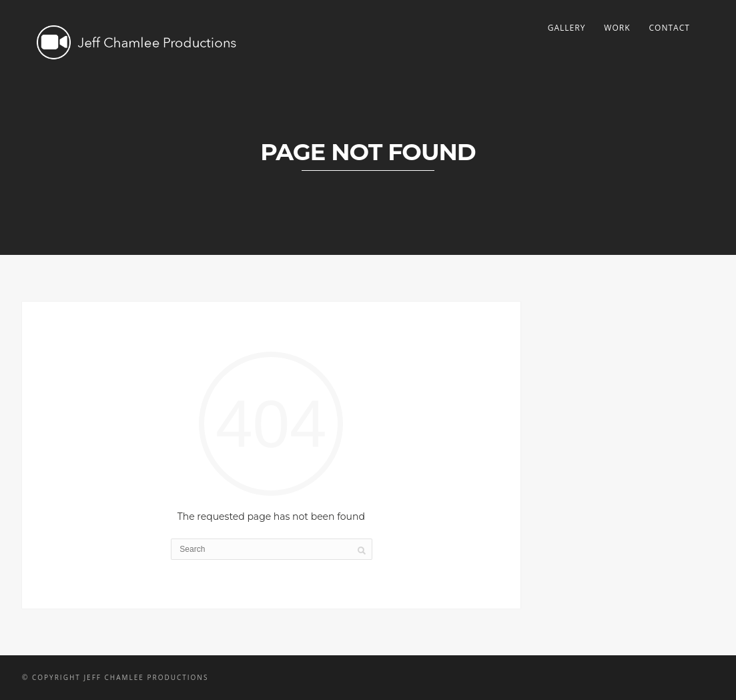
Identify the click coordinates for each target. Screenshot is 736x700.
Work (617, 28)
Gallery (567, 28)
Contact (670, 28)
